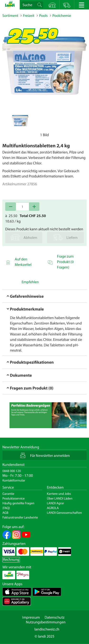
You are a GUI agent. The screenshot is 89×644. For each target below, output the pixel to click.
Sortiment (10, 16)
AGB (5, 513)
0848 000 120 (12, 471)
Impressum (31, 617)
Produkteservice (14, 498)
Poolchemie (62, 16)
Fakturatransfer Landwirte (20, 517)
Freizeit (29, 16)
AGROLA (53, 508)
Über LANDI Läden (60, 498)
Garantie (8, 494)
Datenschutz (55, 617)
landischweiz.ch (47, 629)
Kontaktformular (14, 480)
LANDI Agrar (56, 503)
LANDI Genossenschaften (64, 513)
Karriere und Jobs (59, 494)
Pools (43, 16)
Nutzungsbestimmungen (46, 622)
